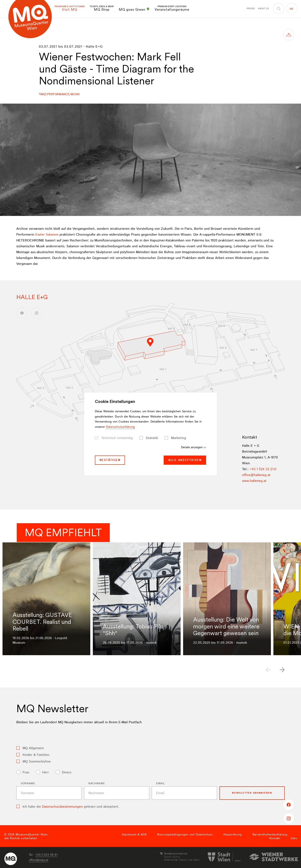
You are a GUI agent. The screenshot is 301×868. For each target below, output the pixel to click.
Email (160, 784)
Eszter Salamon (47, 235)
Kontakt (275, 838)
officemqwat (39, 860)
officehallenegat (256, 475)
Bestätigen (110, 460)
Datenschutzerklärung (120, 427)
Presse (251, 9)
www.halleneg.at (254, 481)
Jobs (294, 838)
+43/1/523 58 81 (46, 855)
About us (263, 9)
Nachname (97, 784)
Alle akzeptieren (185, 460)
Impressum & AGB (134, 835)
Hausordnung (233, 835)
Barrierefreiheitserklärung (270, 835)
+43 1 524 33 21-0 (263, 469)
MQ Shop (102, 8)
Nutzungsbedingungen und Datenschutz (185, 835)
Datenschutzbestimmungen (62, 807)
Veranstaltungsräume (172, 8)
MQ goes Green (134, 9)
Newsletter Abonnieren (252, 793)
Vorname (28, 784)
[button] (282, 670)
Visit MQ (70, 8)
